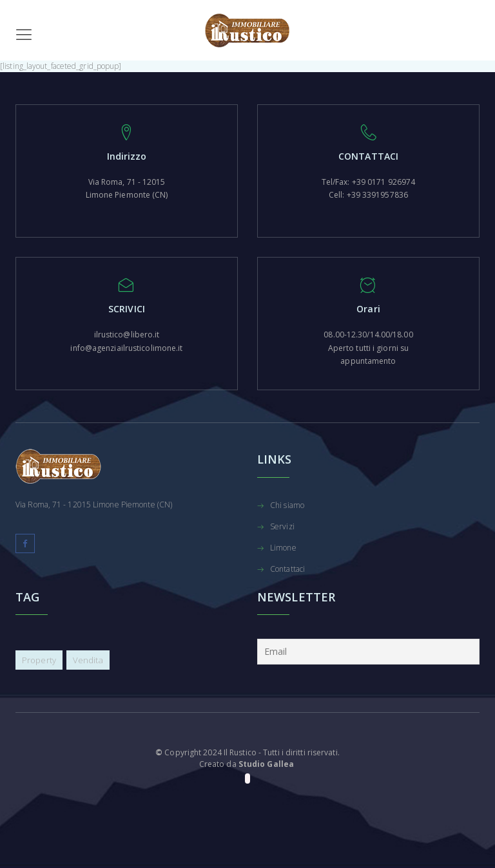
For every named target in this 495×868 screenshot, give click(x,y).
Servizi (282, 527)
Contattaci (287, 570)
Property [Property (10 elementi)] (39, 660)
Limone (283, 549)
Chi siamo (287, 506)
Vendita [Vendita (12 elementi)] (88, 660)
